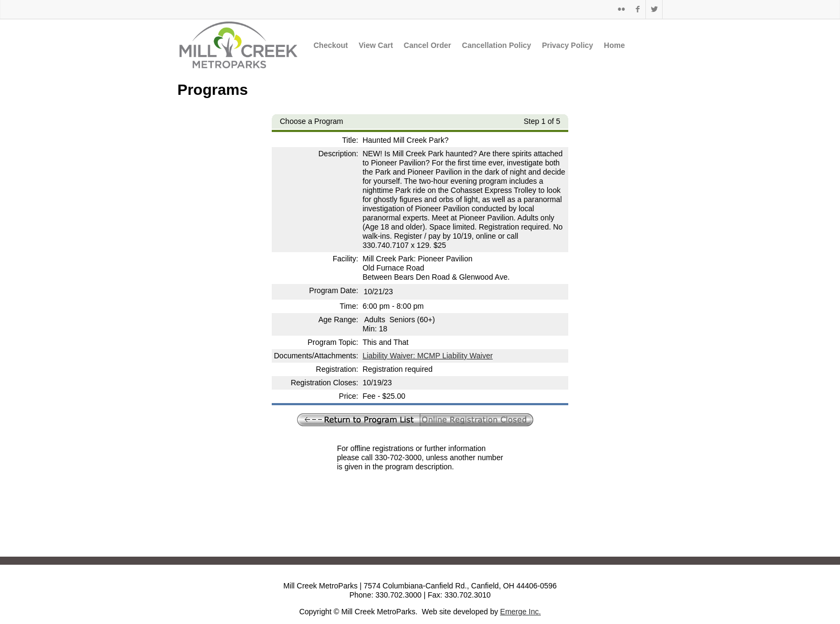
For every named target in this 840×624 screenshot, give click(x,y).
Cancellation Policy (497, 45)
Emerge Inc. (521, 612)
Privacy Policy (567, 45)
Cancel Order (428, 45)
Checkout (331, 45)
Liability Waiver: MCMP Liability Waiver (427, 356)
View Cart (376, 45)
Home (614, 45)
